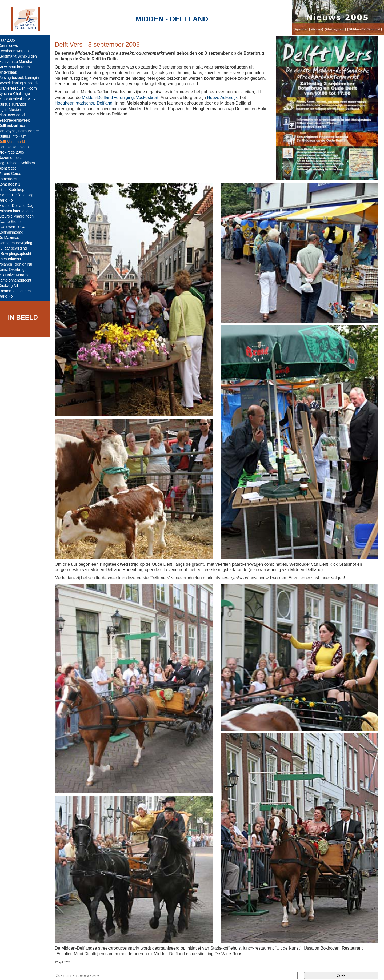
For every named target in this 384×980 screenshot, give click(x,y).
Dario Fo (9, 200)
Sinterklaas (11, 72)
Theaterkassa (13, 259)
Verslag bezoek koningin (22, 78)
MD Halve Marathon (19, 275)
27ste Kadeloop (15, 190)
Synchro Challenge (18, 94)
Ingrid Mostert (14, 110)
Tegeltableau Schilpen (20, 163)
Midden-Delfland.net (82, 971)
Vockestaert (151, 97)
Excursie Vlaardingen (20, 216)
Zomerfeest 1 (13, 184)
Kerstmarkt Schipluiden (21, 56)
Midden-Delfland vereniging (112, 97)
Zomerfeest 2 (13, 179)
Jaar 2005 (10, 40)
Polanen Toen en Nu (19, 264)
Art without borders (18, 67)
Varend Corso (13, 174)
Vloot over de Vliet (17, 115)
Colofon (113, 971)
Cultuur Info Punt (16, 136)
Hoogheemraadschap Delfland (87, 103)
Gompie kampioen (17, 147)
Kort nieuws (12, 46)
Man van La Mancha (19, 62)
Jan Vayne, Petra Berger (22, 131)
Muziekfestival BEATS (20, 99)
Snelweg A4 (12, 286)
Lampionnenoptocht (19, 280)
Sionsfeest (11, 168)
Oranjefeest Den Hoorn (21, 88)
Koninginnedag (15, 232)
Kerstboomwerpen (17, 51)
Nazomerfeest (14, 158)
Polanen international (20, 211)
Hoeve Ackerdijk (226, 97)
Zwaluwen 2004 (15, 227)
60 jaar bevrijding (16, 248)
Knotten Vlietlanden (18, 291)
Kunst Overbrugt (16, 270)
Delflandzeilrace (15, 126)
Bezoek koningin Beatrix (22, 83)
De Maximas (13, 238)
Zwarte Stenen (14, 222)
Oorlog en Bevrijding (19, 243)
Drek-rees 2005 (15, 152)
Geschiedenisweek (18, 120)
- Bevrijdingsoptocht (19, 254)
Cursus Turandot (16, 104)
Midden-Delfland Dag (20, 195)
